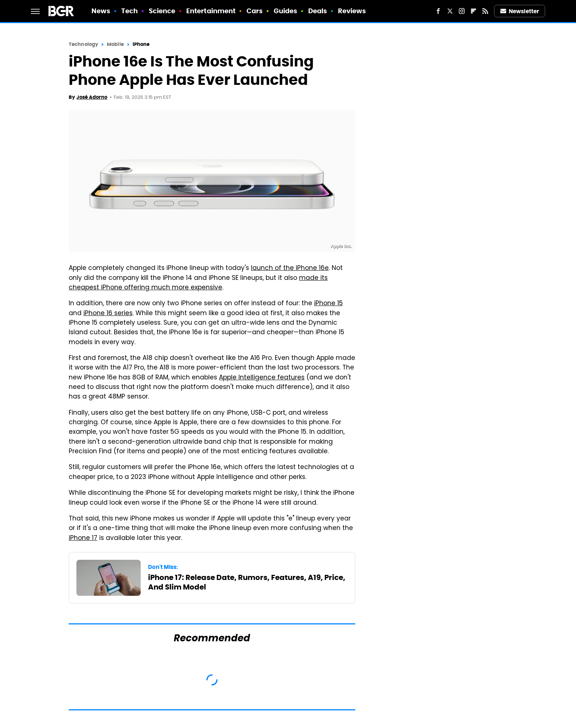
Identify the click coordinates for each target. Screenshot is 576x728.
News (101, 11)
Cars (255, 11)
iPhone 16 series (108, 314)
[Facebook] (438, 11)
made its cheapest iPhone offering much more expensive (198, 283)
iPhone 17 (83, 538)
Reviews (352, 11)
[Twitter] (450, 11)
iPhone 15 (328, 304)
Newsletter (520, 11)
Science (162, 11)
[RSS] (485, 11)
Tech (129, 11)
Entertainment (211, 11)
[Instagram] (462, 11)
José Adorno (92, 97)
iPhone (141, 44)
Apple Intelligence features (262, 378)
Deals (318, 11)
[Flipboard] (474, 11)
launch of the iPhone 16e (290, 269)
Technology (83, 44)
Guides (286, 11)
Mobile (115, 44)
